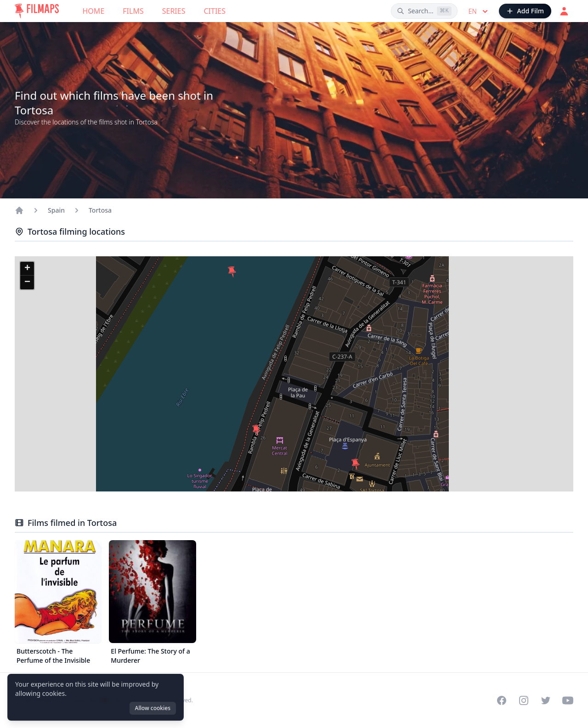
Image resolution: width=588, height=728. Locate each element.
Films (133, 11)
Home (94, 11)
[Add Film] (525, 11)
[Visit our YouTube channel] (568, 700)
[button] (232, 272)
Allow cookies (153, 708)
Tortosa (100, 210)
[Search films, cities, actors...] (424, 11)
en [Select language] (479, 11)
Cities (215, 11)
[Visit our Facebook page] (502, 700)
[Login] (564, 11)
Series (174, 11)
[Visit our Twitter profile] (546, 700)
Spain (56, 210)
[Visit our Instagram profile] (524, 700)
